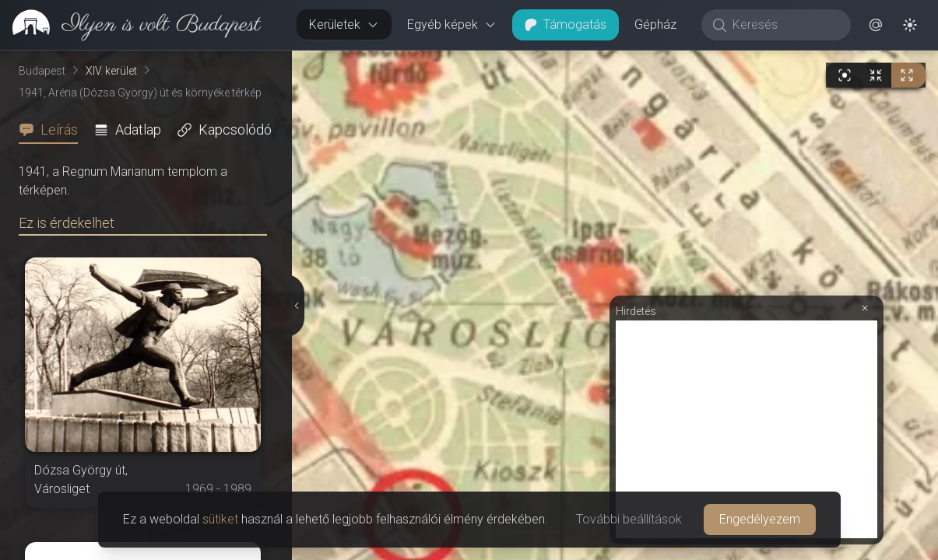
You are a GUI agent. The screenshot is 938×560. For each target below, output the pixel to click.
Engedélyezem (760, 519)
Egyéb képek (452, 24)
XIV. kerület (111, 71)
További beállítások (629, 519)
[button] (876, 25)
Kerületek (344, 24)
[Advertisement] (747, 429)
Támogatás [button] (566, 24)
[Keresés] (784, 25)
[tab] (53, 130)
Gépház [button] (655, 24)
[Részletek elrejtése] (297, 306)
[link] (130, 25)
